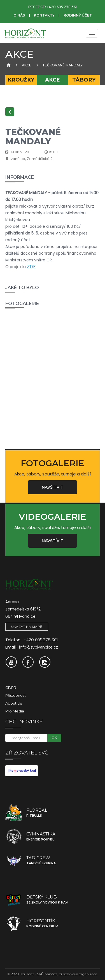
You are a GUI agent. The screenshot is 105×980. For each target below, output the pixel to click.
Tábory (84, 80)
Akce (27, 65)
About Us (14, 703)
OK (54, 738)
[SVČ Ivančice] (25, 33)
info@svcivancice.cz (39, 647)
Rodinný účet (78, 15)
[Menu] (92, 33)
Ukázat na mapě (27, 627)
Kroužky (21, 80)
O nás (19, 15)
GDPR (11, 688)
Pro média (15, 711)
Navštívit (53, 487)
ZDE (31, 267)
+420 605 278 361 (62, 7)
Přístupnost (16, 695)
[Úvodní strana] (8, 65)
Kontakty (44, 15)
